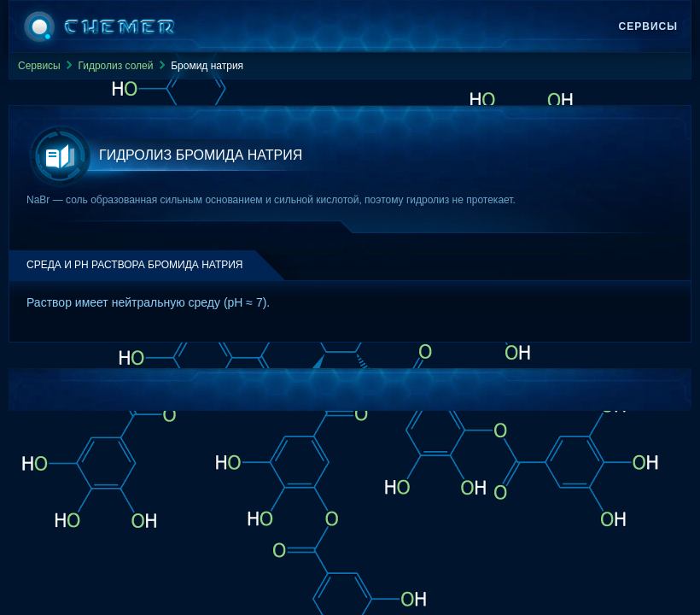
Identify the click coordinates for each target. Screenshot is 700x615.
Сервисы (648, 26)
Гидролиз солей (115, 66)
